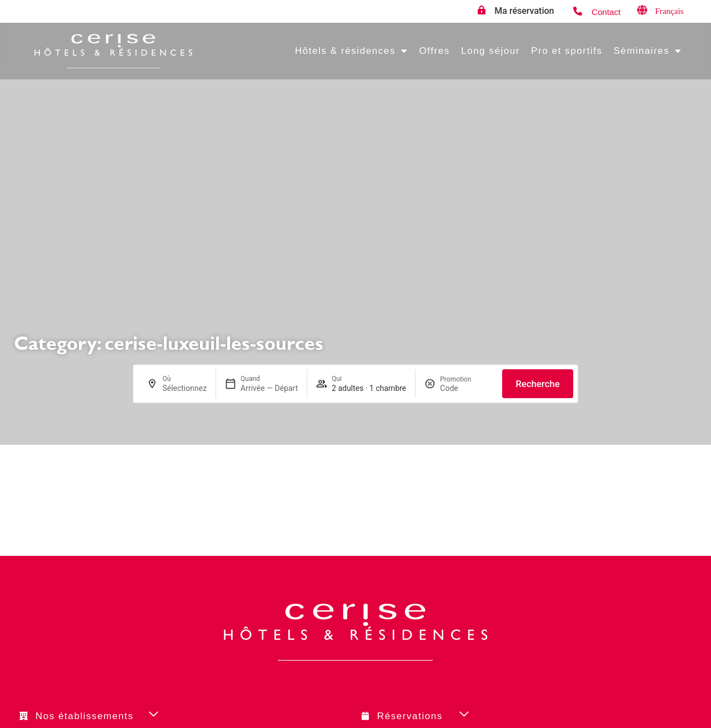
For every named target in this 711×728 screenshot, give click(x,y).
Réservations (410, 716)
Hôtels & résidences (352, 51)
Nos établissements (85, 716)
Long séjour (490, 51)
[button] (171, 716)
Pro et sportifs (567, 51)
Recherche (537, 384)
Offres (434, 51)
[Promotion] (467, 388)
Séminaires (647, 51)
